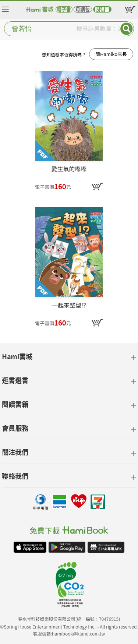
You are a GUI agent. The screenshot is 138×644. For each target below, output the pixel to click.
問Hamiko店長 (111, 54)
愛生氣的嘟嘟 (69, 169)
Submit (127, 29)
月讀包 (83, 9)
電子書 (64, 9)
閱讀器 (102, 9)
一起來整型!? (69, 305)
